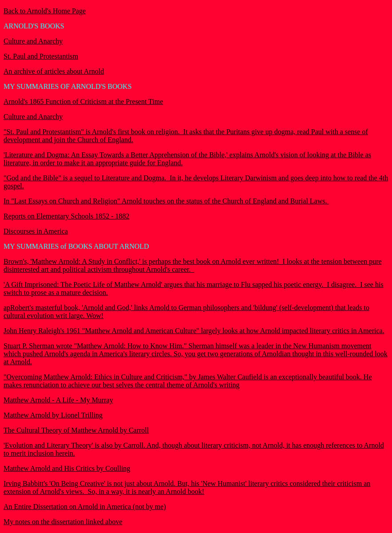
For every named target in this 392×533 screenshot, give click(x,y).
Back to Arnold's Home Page (45, 11)
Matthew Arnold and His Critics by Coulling (67, 468)
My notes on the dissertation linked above (63, 522)
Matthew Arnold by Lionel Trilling (53, 415)
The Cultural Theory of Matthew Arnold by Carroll (76, 430)
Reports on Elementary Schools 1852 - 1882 (67, 216)
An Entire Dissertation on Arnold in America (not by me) (85, 507)
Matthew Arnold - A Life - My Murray (58, 400)
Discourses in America (36, 231)
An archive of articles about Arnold (54, 71)
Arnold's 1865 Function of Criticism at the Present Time (83, 101)
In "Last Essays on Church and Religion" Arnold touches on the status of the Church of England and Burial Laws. (166, 201)
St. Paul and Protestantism (41, 56)
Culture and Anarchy (33, 41)
